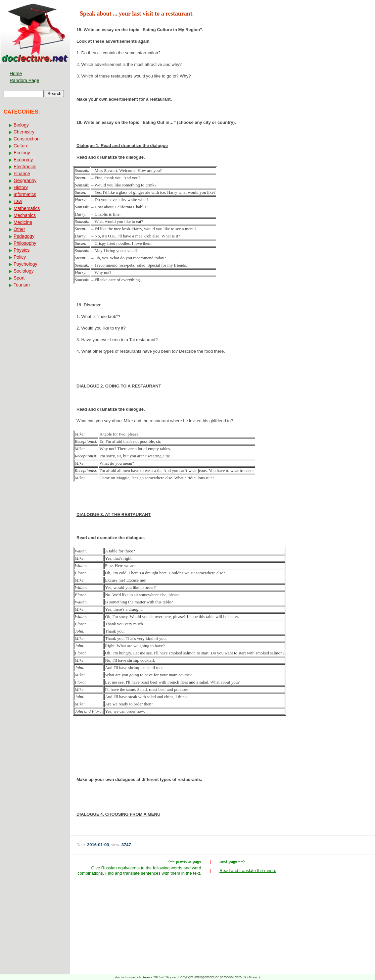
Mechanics (25, 215)
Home (16, 74)
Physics (22, 250)
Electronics (25, 167)
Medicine (23, 222)
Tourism (22, 285)
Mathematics (27, 208)
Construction (27, 139)
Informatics (25, 194)
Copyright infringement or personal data (210, 977)
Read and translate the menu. (248, 871)
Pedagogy (24, 236)
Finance (22, 174)
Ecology (22, 153)
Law (18, 201)
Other (19, 229)
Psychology (25, 264)
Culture (21, 146)
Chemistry (24, 132)
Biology (21, 125)
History (21, 187)
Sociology (24, 271)
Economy (23, 160)
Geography (25, 181)
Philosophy (25, 243)
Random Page (24, 80)
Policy (20, 257)
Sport (19, 278)
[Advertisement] (222, 754)
